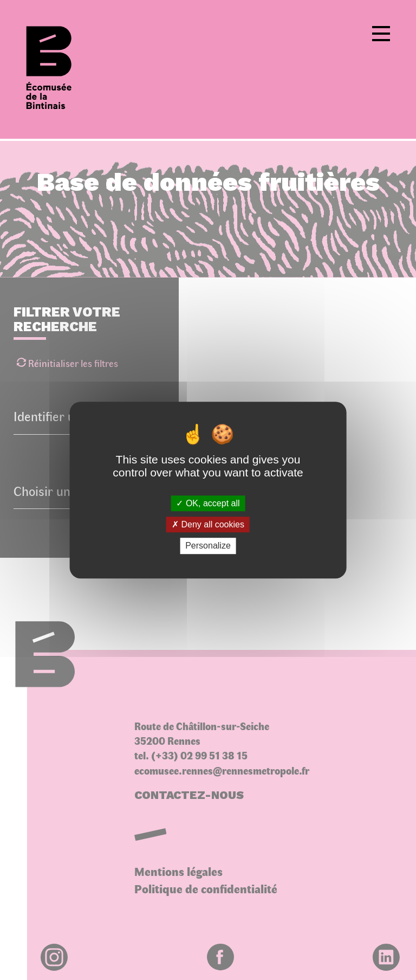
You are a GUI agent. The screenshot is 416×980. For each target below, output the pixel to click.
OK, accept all (208, 503)
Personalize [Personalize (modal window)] (208, 546)
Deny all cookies (208, 524)
